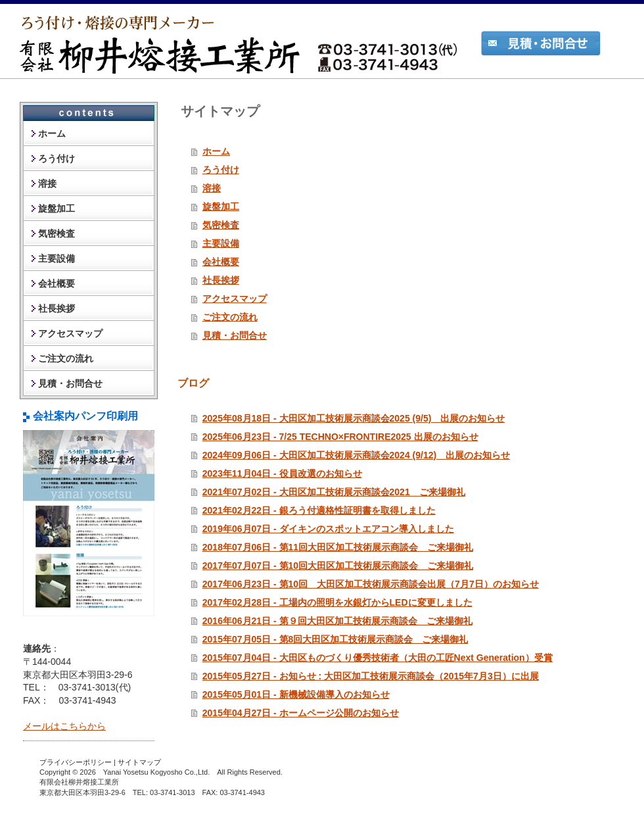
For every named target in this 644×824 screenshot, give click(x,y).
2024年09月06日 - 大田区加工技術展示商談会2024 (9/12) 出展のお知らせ (356, 455)
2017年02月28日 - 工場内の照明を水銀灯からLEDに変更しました (337, 602)
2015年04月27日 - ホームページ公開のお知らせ (301, 713)
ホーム (216, 151)
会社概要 (221, 262)
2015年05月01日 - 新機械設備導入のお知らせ (296, 694)
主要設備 (221, 243)
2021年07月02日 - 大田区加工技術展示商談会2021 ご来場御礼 (334, 492)
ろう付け (221, 170)
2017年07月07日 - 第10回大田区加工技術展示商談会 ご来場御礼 (338, 566)
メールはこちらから (64, 726)
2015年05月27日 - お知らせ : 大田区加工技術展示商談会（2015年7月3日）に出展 (371, 676)
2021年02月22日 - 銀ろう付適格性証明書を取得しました (319, 510)
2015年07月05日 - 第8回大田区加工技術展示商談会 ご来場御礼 (335, 639)
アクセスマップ (235, 299)
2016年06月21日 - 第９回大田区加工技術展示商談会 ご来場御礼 (337, 621)
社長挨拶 (221, 280)
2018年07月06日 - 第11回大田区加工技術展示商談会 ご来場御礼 (338, 547)
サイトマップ (139, 762)
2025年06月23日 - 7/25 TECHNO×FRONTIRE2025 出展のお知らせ (340, 437)
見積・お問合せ (235, 335)
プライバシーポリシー (76, 762)
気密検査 (221, 225)
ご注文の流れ (230, 317)
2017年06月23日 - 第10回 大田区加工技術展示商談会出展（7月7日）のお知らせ (371, 584)
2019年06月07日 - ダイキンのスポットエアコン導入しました (328, 529)
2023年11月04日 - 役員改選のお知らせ (282, 473)
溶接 (212, 188)
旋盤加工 (221, 206)
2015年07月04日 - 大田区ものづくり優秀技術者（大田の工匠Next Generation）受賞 (378, 658)
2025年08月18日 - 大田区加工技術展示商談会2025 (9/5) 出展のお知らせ (354, 418)
